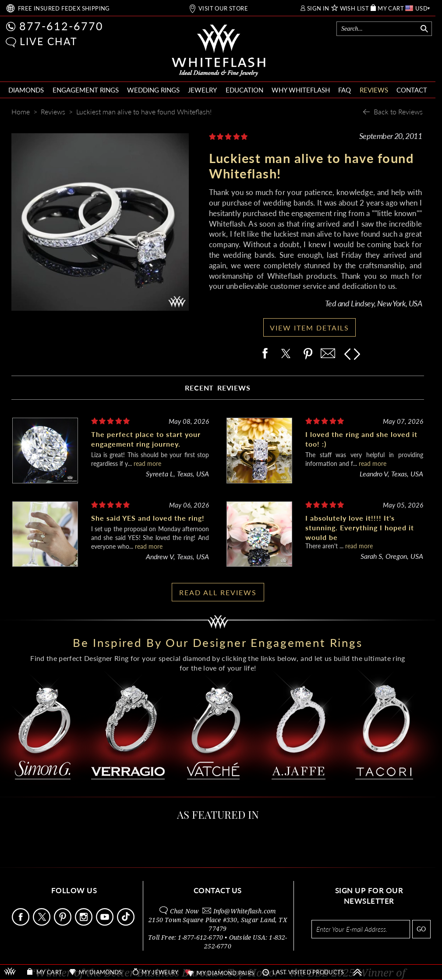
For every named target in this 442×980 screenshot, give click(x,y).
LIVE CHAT (49, 41)
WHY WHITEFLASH (301, 90)
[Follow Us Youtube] (106, 923)
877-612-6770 (61, 26)
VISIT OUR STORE (223, 9)
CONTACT (412, 90)
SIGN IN (318, 9)
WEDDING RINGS (153, 90)
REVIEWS (374, 90)
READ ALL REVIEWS (218, 592)
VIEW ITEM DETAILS (309, 328)
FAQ (345, 90)
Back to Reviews (398, 112)
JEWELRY (202, 90)
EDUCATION (244, 90)
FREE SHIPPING (64, 9)
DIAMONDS (26, 90)
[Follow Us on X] (42, 923)
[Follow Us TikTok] (127, 923)
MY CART (391, 9)
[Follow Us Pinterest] (64, 923)
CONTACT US (218, 890)
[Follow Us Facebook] (21, 923)
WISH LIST (355, 9)
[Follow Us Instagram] (85, 923)
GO (421, 929)
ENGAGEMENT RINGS (86, 90)
